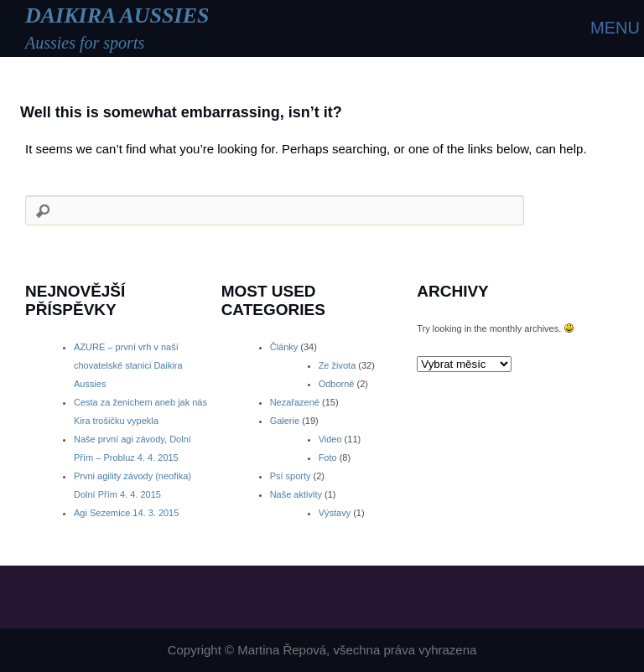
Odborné (337, 384)
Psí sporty (291, 476)
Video (330, 439)
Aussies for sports (85, 43)
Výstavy (335, 513)
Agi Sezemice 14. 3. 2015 (126, 513)
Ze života (338, 365)
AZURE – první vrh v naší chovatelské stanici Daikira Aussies (128, 365)
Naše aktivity (296, 494)
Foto (328, 457)
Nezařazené (295, 402)
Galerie (285, 421)
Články (284, 347)
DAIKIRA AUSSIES (117, 16)
